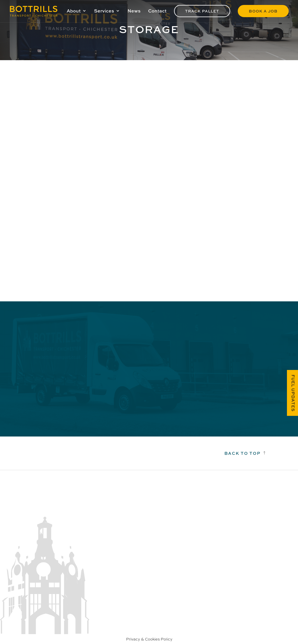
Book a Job (263, 11)
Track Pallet (202, 11)
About (74, 11)
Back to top (243, 453)
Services (104, 11)
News (134, 11)
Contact (157, 11)
